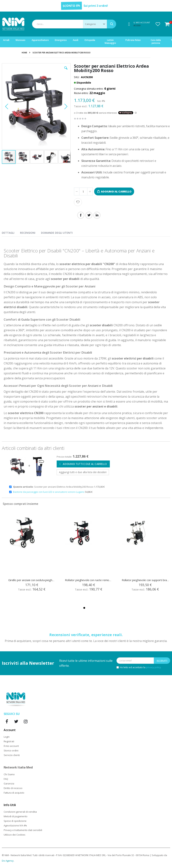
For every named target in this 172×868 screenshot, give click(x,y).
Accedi (137, 25)
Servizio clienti (12, 755)
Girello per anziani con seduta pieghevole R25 (32, 580)
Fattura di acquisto (14, 793)
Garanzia (9, 783)
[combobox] (74, 24)
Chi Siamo (9, 774)
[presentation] (11, 232)
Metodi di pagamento (16, 816)
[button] (158, 24)
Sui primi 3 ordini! (96, 6)
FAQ (6, 779)
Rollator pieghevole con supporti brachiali (146, 580)
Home (24, 53)
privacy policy (153, 667)
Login (7, 737)
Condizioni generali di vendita (20, 812)
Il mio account (11, 746)
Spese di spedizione (15, 821)
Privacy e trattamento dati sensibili (23, 830)
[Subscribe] (162, 661)
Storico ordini (11, 750)
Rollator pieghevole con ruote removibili (89, 580)
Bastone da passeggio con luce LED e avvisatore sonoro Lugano (49, 492)
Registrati (9, 741)
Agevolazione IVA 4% (15, 825)
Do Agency (8, 861)
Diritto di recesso (13, 788)
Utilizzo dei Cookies (15, 835)
